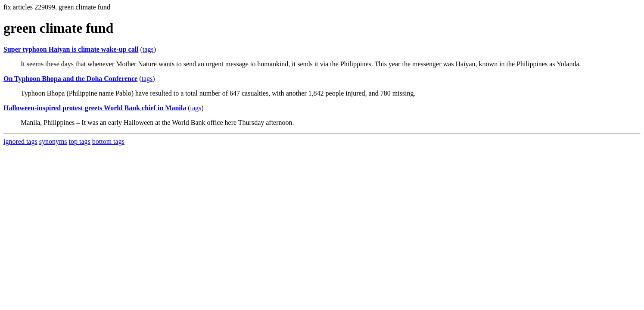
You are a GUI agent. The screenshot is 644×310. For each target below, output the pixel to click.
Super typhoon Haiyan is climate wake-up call (71, 49)
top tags (80, 141)
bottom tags (108, 141)
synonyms (53, 141)
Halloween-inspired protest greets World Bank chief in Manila (95, 108)
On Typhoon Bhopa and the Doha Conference (70, 79)
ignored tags (20, 141)
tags (148, 49)
